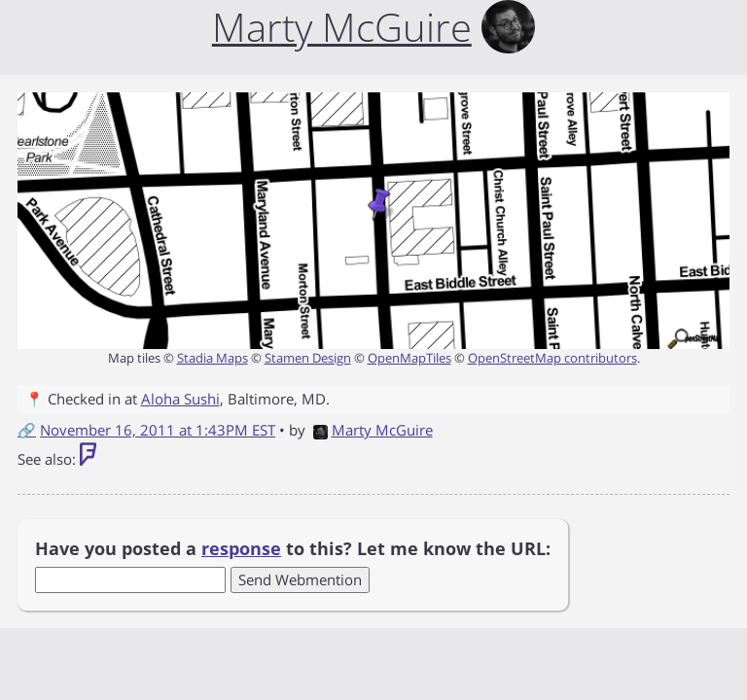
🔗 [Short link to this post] (27, 430)
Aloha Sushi (180, 399)
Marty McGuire (373, 430)
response (241, 548)
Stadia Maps (213, 358)
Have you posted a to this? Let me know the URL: (293, 548)
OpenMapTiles (409, 358)
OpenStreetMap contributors (552, 358)
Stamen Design (308, 358)
